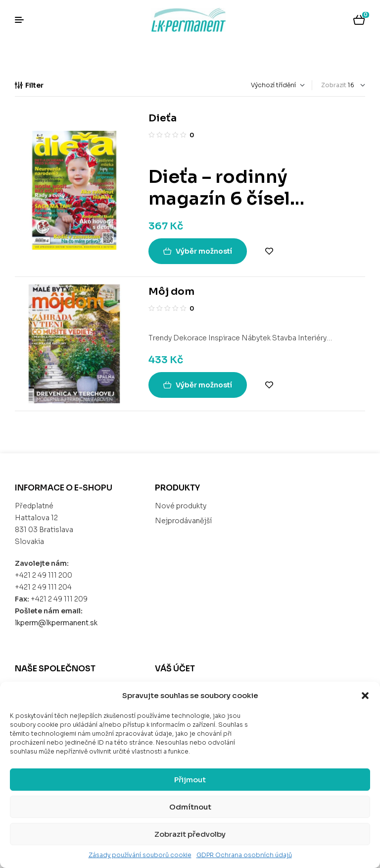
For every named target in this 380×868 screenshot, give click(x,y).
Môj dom (171, 292)
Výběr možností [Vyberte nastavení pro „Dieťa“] (204, 251)
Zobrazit (334, 85)
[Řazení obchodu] (238, 85)
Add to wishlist (269, 251)
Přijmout (190, 780)
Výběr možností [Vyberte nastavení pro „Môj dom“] (204, 385)
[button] (365, 696)
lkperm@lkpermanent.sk (56, 623)
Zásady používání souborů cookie (140, 855)
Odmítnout (190, 807)
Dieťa (163, 118)
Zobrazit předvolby (190, 834)
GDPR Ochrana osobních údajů (244, 855)
